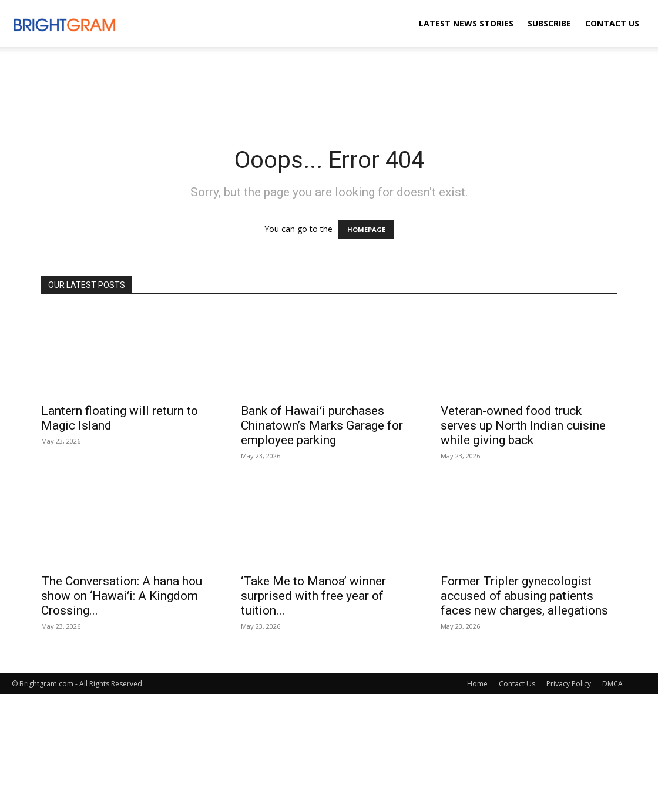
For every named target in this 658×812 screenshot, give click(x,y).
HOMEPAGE (366, 229)
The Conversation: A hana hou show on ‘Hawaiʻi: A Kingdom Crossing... (122, 596)
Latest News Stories (466, 23)
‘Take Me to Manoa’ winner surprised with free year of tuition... (313, 596)
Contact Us (612, 23)
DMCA (612, 684)
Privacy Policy (569, 684)
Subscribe (549, 23)
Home (477, 684)
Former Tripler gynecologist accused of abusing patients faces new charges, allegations (524, 596)
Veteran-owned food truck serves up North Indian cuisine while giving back (523, 425)
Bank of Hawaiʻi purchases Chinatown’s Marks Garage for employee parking (322, 425)
